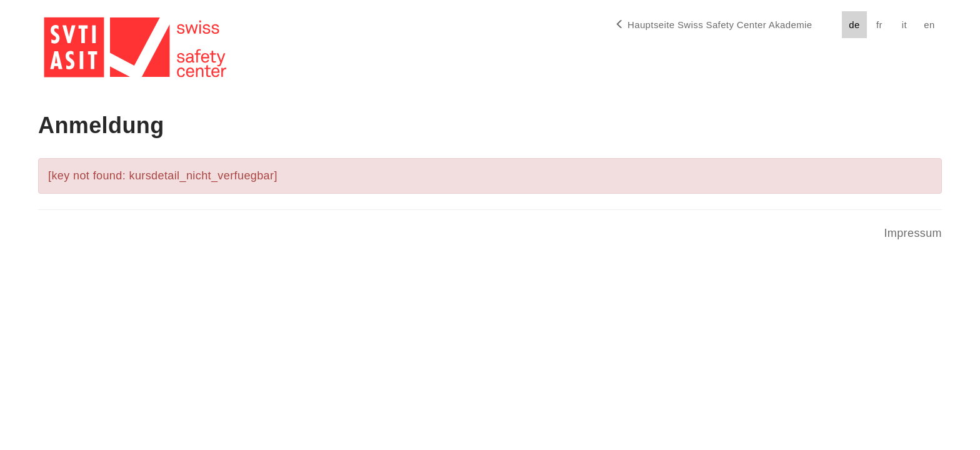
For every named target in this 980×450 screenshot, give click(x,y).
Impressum (913, 233)
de (854, 25)
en (929, 25)
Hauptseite (713, 25)
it (904, 25)
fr (879, 25)
